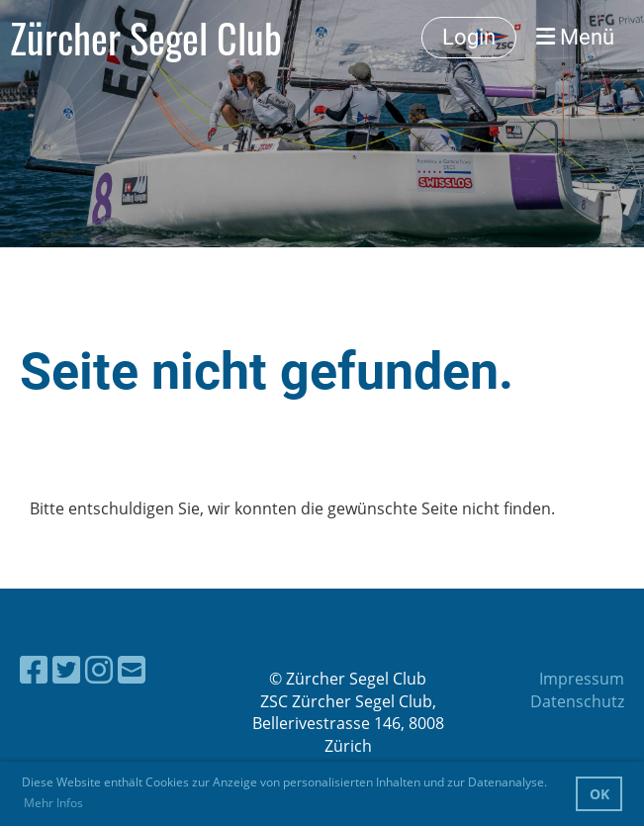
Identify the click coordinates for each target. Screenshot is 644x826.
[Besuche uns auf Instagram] (99, 669)
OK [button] (599, 794)
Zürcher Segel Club (146, 38)
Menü (575, 37)
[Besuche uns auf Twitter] (66, 669)
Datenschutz (577, 701)
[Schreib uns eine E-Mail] (132, 669)
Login (469, 37)
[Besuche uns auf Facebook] (34, 669)
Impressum (582, 679)
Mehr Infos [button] (53, 803)
